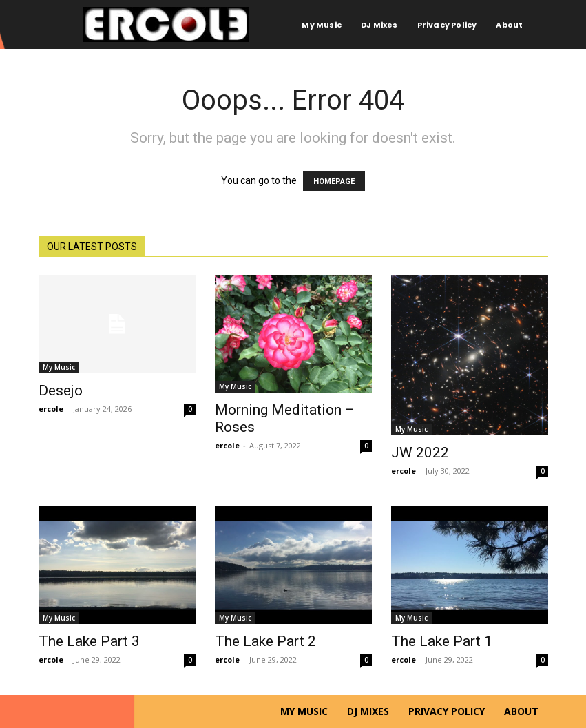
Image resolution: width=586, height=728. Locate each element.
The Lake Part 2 (265, 641)
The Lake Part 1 (442, 641)
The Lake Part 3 (89, 641)
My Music (59, 367)
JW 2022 (420, 453)
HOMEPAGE (334, 181)
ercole (51, 409)
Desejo (61, 391)
